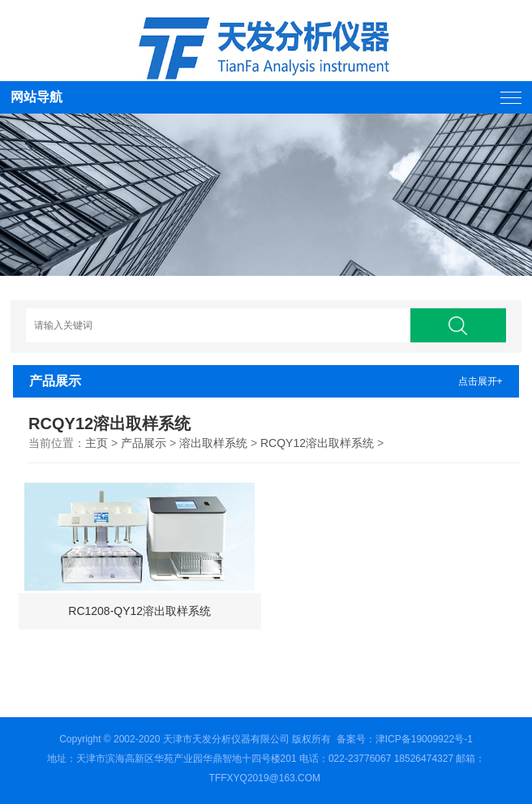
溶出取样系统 (213, 443)
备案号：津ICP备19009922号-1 (405, 739)
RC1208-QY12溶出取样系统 (139, 611)
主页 (97, 443)
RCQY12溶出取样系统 (317, 443)
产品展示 (144, 443)
